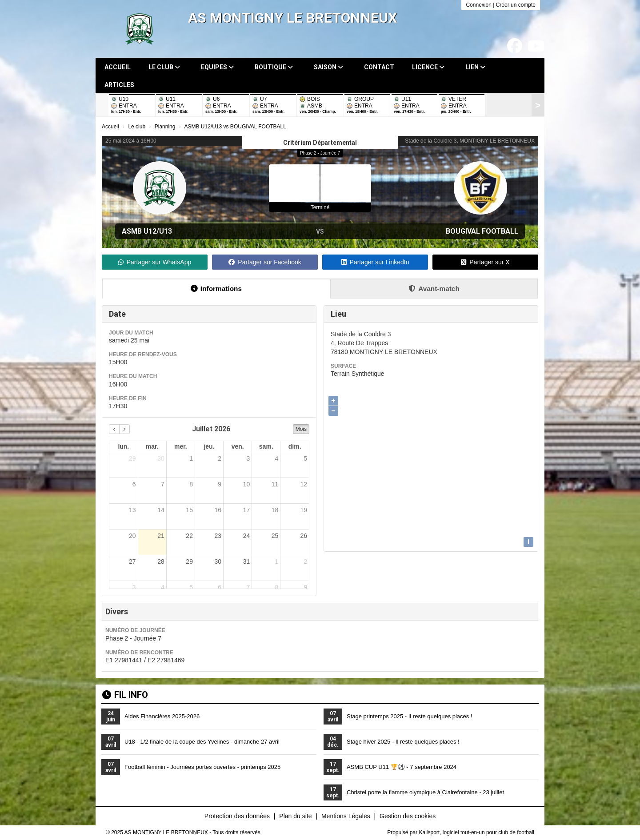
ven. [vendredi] (238, 446)
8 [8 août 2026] (277, 587)
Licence (428, 67)
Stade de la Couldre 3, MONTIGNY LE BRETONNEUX (470, 141)
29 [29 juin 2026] (132, 458)
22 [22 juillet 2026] (189, 536)
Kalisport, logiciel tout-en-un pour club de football (477, 832)
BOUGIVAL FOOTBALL (482, 231)
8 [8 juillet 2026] (191, 484)
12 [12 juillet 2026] (304, 484)
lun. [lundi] (123, 446)
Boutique (274, 67)
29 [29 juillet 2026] (189, 561)
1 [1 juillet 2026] (191, 458)
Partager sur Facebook (265, 262)
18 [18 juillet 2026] (275, 510)
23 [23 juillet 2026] (218, 536)
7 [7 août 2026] (248, 587)
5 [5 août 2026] (191, 587)
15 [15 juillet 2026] (189, 510)
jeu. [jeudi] (209, 446)
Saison (328, 67)
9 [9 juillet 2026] (220, 484)
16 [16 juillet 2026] (218, 510)
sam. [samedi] (266, 446)
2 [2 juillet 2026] (220, 458)
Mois (301, 429)
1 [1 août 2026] (277, 561)
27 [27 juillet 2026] (132, 561)
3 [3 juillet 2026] (248, 458)
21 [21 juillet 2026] (161, 536)
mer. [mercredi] (181, 446)
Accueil (118, 67)
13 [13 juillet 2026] (132, 510)
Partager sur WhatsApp (155, 262)
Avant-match (434, 289)
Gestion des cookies (408, 816)
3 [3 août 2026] (134, 587)
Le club (164, 67)
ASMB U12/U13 (147, 231)
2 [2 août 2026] (305, 561)
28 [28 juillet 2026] (161, 561)
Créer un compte (516, 5)
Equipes (217, 67)
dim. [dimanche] (295, 446)
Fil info (125, 695)
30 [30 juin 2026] (161, 458)
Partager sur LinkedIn (375, 262)
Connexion (478, 5)
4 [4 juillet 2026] (277, 458)
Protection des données (237, 816)
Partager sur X (485, 262)
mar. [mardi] (152, 446)
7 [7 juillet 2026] (163, 484)
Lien (475, 67)
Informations (216, 289)
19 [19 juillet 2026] (304, 510)
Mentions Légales (346, 816)
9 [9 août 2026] (305, 587)
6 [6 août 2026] (220, 587)
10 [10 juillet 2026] (247, 484)
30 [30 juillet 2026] (218, 561)
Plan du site (295, 816)
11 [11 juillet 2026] (275, 484)
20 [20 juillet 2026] (132, 536)
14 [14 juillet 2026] (161, 510)
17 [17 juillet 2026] (247, 510)
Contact (379, 67)
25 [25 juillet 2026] (275, 536)
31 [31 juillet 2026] (247, 561)
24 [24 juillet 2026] (247, 536)
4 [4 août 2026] (163, 587)
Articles (119, 85)
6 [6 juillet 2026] (134, 484)
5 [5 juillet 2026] (305, 458)
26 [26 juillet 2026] (304, 536)
